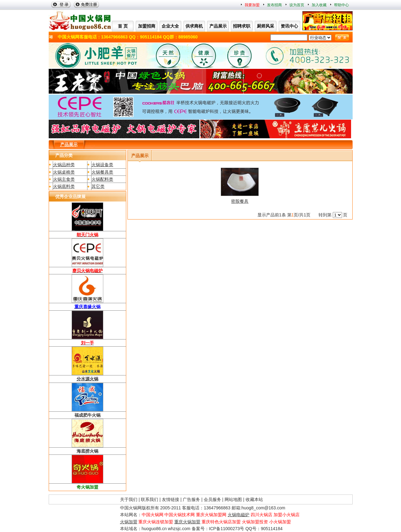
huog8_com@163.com (263, 508)
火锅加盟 (129, 522)
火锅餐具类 (102, 172)
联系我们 (149, 499)
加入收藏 (319, 5)
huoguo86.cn (154, 529)
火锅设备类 (102, 165)
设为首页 (297, 5)
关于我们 (129, 499)
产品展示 (69, 144)
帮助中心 (341, 5)
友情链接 (171, 499)
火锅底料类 (64, 186)
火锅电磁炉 (238, 515)
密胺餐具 (240, 201)
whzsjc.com (179, 529)
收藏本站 (254, 499)
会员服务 (212, 499)
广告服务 (191, 499)
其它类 (98, 186)
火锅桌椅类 (64, 172)
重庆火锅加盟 (187, 522)
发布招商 (274, 5)
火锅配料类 (102, 179)
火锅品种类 (64, 165)
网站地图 (233, 499)
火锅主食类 (64, 179)
